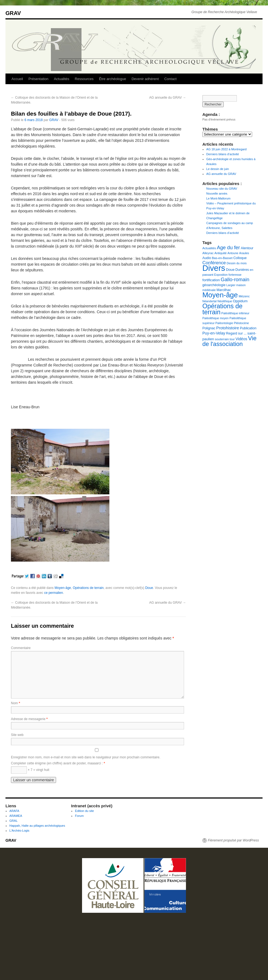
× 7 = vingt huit (30, 770)
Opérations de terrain (88, 588)
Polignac (209, 328)
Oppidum (240, 301)
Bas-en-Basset (222, 258)
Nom (15, 703)
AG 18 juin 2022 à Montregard (226, 149)
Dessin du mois (237, 263)
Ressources (84, 79)
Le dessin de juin (218, 169)
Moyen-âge (63, 588)
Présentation (38, 79)
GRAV (13, 13)
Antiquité (221, 253)
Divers (214, 268)
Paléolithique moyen (215, 318)
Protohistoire (228, 328)
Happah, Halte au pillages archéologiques (37, 826)
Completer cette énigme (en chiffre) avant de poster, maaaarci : (58, 763)
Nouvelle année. (217, 193)
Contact (171, 79)
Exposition (221, 275)
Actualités (62, 79)
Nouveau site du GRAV (222, 189)
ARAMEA (16, 816)
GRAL (13, 821)
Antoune (233, 253)
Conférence (214, 263)
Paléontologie (224, 323)
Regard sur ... (236, 333)
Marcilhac (224, 290)
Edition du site (84, 811)
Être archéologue (113, 79)
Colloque (240, 258)
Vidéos (241, 339)
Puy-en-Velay (214, 333)
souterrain (222, 339)
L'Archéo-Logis (19, 831)
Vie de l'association (229, 341)
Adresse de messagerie (29, 719)
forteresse (235, 275)
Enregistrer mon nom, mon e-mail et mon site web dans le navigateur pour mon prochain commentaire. (86, 757)
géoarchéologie (214, 285)
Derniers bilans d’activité (222, 154)
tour (232, 339)
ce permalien (53, 593)
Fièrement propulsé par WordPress (233, 840)
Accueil (17, 79)
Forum (79, 816)
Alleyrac (208, 253)
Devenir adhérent (145, 79)
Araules (244, 253)
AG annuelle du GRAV (167, 98)
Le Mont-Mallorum (218, 198)
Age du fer (228, 247)
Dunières (242, 270)
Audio (207, 258)
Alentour (247, 248)
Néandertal (209, 301)
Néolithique (225, 301)
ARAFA (14, 811)
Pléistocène (241, 323)
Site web (17, 735)
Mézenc (244, 296)
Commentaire (21, 648)
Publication (248, 328)
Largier (231, 285)
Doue (149, 588)
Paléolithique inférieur (235, 313)
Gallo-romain (235, 279)
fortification (211, 280)
